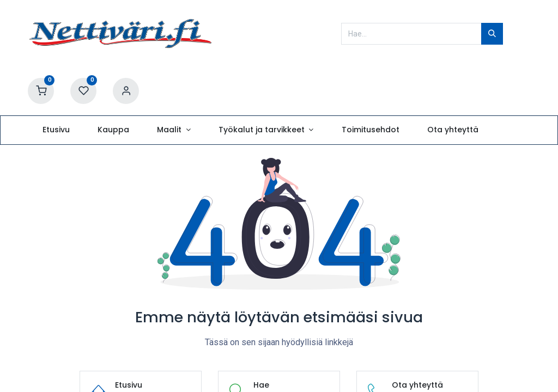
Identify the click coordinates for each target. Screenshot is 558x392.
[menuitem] (56, 130)
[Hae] (492, 34)
